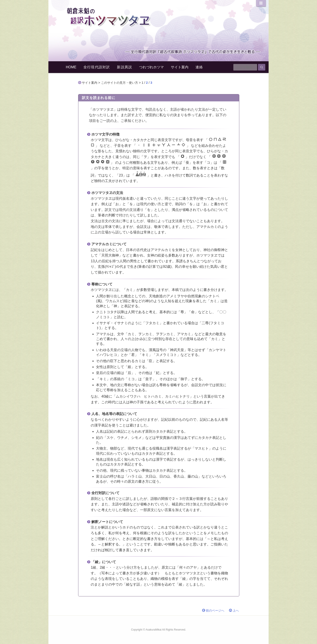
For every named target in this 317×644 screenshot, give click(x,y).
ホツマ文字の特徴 (105, 134)
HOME (71, 67)
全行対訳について (105, 493)
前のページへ (215, 611)
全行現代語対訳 (97, 67)
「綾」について (104, 562)
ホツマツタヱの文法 (107, 193)
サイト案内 (180, 67)
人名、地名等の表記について (114, 414)
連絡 (199, 67)
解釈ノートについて (107, 522)
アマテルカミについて (109, 244)
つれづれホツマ (151, 67)
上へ (236, 611)
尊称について (102, 284)
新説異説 (124, 67)
